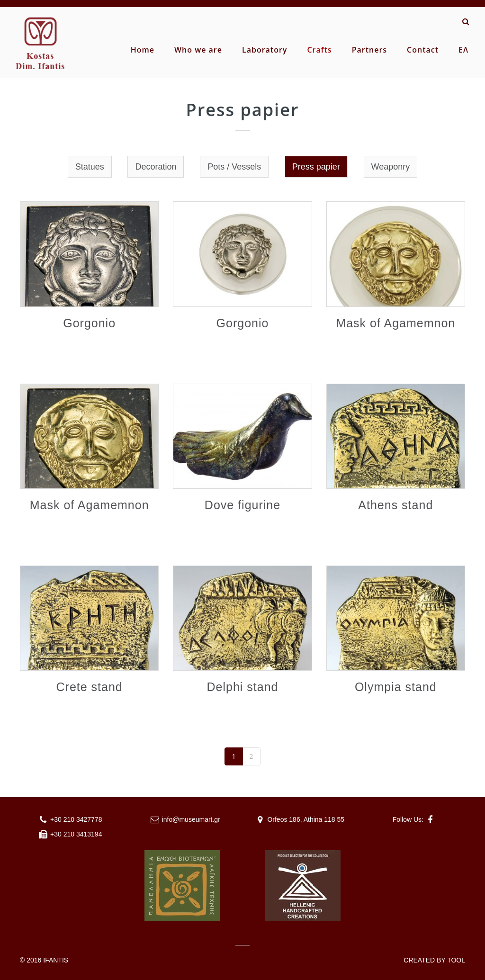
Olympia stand (396, 687)
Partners (369, 50)
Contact (423, 50)
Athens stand (395, 505)
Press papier (316, 167)
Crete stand (90, 687)
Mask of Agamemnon (395, 323)
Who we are (198, 50)
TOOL (456, 960)
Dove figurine (242, 505)
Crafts (319, 50)
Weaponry (391, 167)
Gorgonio (89, 323)
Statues (90, 167)
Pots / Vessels (234, 167)
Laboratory (265, 50)
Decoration (156, 167)
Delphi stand (243, 687)
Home (143, 50)
